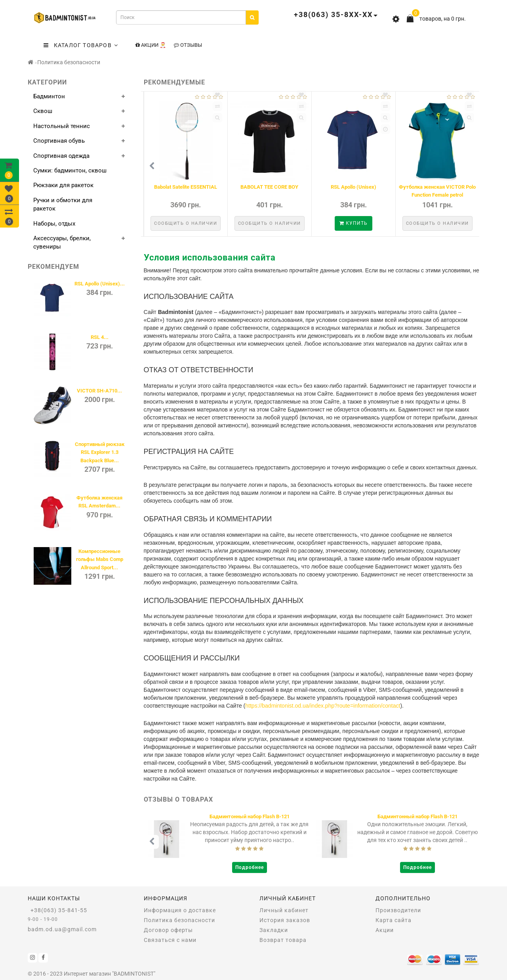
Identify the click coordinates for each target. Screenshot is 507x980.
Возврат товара (283, 940)
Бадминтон (49, 96)
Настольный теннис (62, 126)
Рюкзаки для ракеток (63, 185)
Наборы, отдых (54, 224)
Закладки (274, 930)
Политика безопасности (69, 62)
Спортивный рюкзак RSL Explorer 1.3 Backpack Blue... (100, 452)
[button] (468, 166)
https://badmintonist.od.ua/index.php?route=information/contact (323, 706)
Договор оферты (168, 930)
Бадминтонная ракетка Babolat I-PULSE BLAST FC (250, 816)
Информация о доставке (180, 910)
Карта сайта (394, 920)
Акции (385, 930)
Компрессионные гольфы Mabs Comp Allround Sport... (100, 559)
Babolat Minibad (186, 187)
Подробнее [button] (250, 867)
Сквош (43, 111)
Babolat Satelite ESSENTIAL (437, 187)
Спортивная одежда (61, 156)
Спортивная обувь (59, 141)
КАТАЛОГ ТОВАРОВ (81, 45)
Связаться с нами (170, 940)
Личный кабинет (284, 910)
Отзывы (188, 45)
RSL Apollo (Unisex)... (100, 284)
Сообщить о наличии (186, 223)
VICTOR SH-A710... (99, 391)
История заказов (285, 920)
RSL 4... (100, 337)
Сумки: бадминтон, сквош (70, 170)
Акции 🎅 (151, 45)
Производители (398, 910)
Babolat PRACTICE (269, 187)
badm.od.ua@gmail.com (62, 929)
